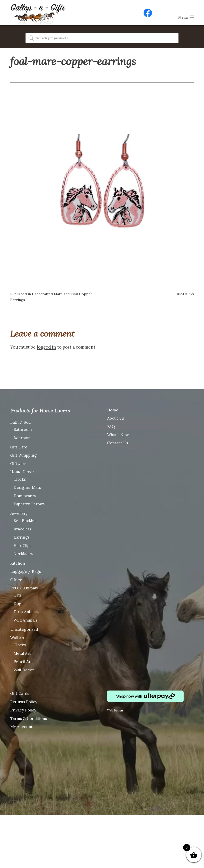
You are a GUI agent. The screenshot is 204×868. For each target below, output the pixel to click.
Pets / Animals (24, 588)
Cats (18, 595)
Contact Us (118, 443)
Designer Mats (27, 487)
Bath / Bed (20, 422)
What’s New (118, 435)
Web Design (115, 710)
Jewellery (19, 513)
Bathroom (23, 429)
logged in (46, 347)
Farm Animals (26, 612)
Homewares (25, 496)
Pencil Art (23, 662)
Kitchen (18, 563)
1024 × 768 (185, 294)
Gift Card (19, 447)
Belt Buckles (25, 521)
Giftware (18, 464)
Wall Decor (24, 670)
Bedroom (22, 438)
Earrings (22, 537)
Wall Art (17, 638)
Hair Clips (22, 546)
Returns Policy (24, 702)
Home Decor (22, 472)
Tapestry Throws (29, 504)
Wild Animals (25, 620)
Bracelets (22, 529)
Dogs (18, 604)
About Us (116, 418)
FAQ (111, 427)
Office (16, 580)
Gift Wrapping (23, 455)
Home (113, 410)
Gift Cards (20, 693)
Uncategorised (24, 629)
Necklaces (23, 554)
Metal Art (22, 653)
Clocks (20, 479)
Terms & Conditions (29, 718)
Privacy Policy (23, 710)
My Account (21, 727)
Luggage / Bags (25, 571)
